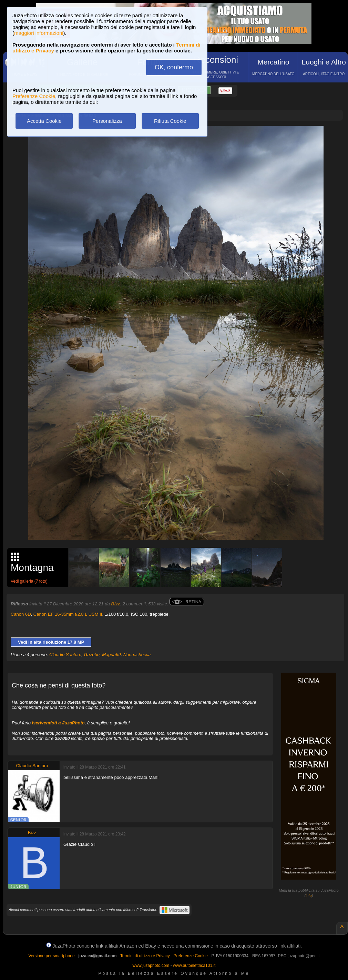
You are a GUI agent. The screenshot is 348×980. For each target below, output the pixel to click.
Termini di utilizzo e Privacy (145, 956)
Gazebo (92, 655)
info (309, 895)
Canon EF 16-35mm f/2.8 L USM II (68, 614)
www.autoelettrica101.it (194, 966)
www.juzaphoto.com (151, 966)
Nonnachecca (137, 655)
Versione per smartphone (51, 956)
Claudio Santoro (65, 655)
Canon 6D (21, 614)
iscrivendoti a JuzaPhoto (58, 723)
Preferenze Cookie (34, 96)
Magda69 (111, 655)
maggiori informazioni (39, 33)
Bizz (115, 604)
